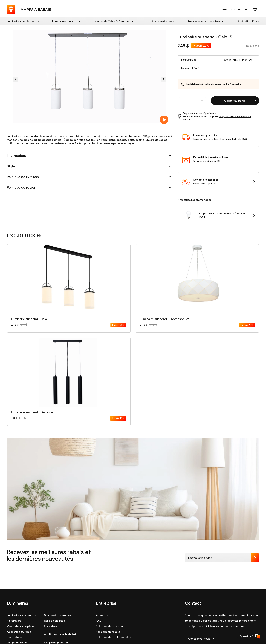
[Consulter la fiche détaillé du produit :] (69, 286)
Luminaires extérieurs (160, 21)
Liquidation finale (248, 21)
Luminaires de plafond (23, 21)
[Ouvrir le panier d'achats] (255, 9)
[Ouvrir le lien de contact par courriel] (201, 639)
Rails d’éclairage (55, 621)
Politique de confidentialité (114, 637)
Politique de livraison (89, 177)
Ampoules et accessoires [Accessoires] (206, 21)
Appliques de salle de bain (61, 634)
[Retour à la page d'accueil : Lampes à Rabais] (29, 13)
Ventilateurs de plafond (22, 626)
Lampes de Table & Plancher (114, 21)
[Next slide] (164, 79)
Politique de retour (89, 187)
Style (89, 166)
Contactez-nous (230, 9)
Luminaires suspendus (21, 615)
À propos (102, 615)
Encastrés (51, 626)
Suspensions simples (57, 615)
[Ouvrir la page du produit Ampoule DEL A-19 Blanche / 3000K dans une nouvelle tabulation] (218, 215)
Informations (89, 156)
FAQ (99, 621)
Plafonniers (14, 621)
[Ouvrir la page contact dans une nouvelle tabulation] (218, 182)
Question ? (250, 636)
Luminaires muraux (66, 21)
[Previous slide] (16, 79)
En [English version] (246, 9)
